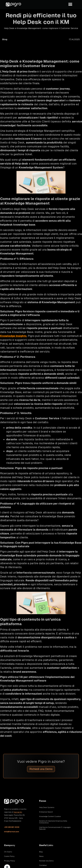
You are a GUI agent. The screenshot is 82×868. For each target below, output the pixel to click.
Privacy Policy (10, 861)
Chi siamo (8, 852)
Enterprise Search (46, 812)
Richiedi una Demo (41, 769)
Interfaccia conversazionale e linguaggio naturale (55, 828)
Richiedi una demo (46, 861)
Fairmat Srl (18, 812)
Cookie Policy (9, 856)
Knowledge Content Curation (50, 816)
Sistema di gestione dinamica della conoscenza (53, 822)
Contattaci (43, 865)
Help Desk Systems (47, 807)
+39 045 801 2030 (12, 827)
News (41, 856)
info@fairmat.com (12, 832)
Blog (41, 852)
